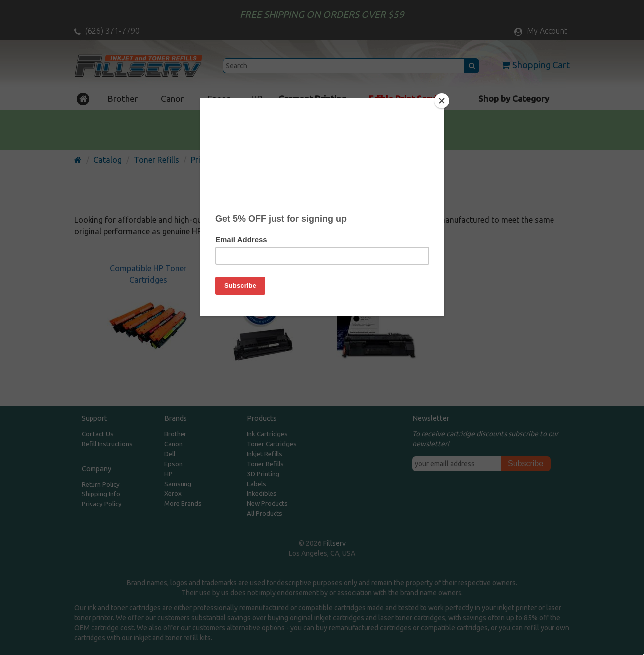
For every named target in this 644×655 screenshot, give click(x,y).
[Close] (442, 101)
